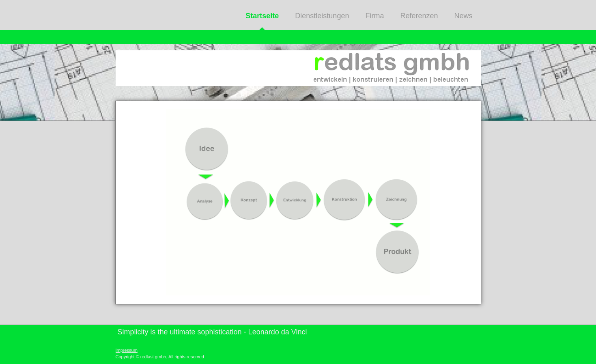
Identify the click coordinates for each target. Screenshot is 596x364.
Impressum (127, 350)
